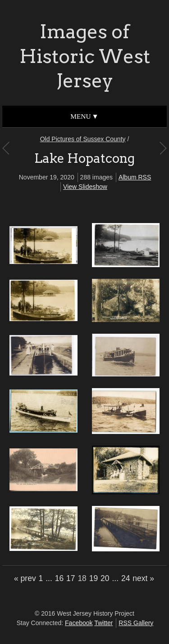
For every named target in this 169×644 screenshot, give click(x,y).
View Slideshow (85, 187)
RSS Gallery (136, 623)
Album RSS (135, 177)
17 (71, 578)
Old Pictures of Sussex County (83, 139)
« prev (25, 578)
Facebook (79, 623)
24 (126, 578)
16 (59, 578)
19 (94, 578)
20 (105, 578)
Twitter (103, 623)
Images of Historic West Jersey (85, 56)
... (49, 578)
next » (143, 578)
